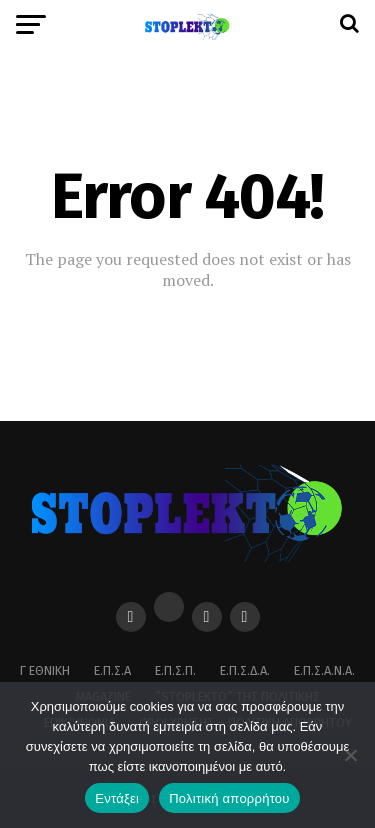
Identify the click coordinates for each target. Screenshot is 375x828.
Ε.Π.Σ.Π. (175, 670)
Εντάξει (117, 798)
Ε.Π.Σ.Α (112, 670)
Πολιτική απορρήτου (229, 798)
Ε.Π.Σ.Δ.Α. (245, 670)
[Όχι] (350, 755)
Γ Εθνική (45, 670)
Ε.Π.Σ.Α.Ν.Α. (324, 670)
